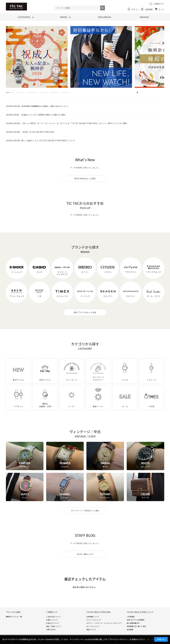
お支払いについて (53, 623)
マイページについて (94, 620)
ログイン (135, 9)
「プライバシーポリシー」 (118, 639)
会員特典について (93, 617)
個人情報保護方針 (133, 623)
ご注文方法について (53, 617)
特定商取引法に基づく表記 (136, 626)
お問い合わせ (51, 629)
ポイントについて (93, 626)
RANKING (144, 17)
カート (161, 9)
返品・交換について (53, 626)
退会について (91, 629)
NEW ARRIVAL (105, 17)
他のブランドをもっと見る (85, 312)
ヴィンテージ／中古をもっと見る (85, 511)
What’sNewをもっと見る (85, 178)
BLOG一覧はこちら (85, 554)
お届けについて (52, 620)
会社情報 (130, 629)
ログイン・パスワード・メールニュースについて (104, 623)
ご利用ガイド (159, 4)
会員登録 (149, 9)
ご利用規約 (131, 617)
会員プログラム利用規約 (136, 620)
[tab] (10, 93)
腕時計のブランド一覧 (14, 617)
